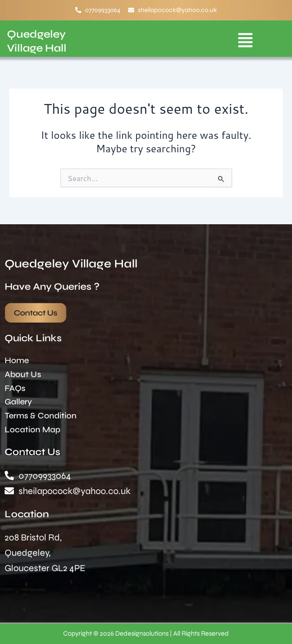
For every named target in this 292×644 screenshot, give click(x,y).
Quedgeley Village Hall (71, 264)
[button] (246, 41)
